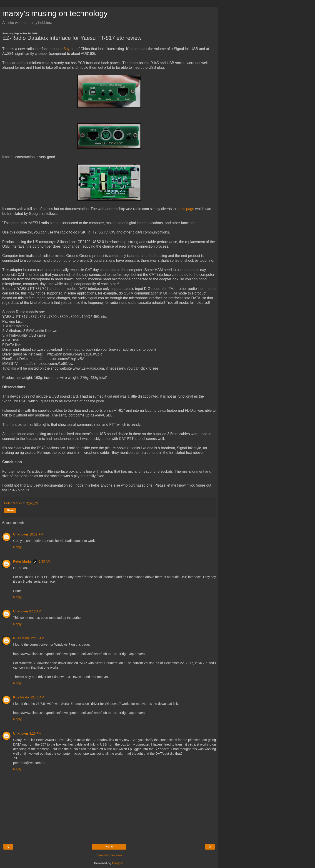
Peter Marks (22, 561)
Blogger (118, 863)
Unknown (21, 534)
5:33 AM (45, 561)
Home (109, 847)
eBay (65, 49)
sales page (186, 209)
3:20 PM (35, 733)
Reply (17, 547)
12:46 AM (37, 638)
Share (10, 510)
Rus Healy (21, 638)
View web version (109, 855)
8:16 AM (35, 611)
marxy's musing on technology (55, 13)
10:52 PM (36, 534)
